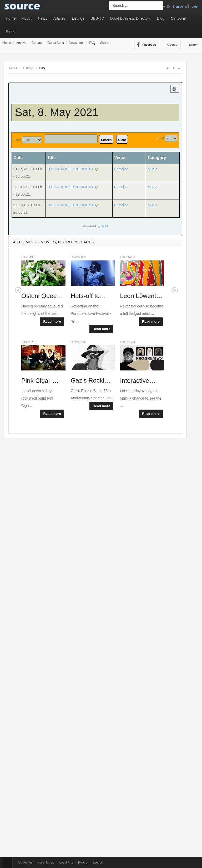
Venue (120, 158)
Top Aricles (25, 862)
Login (195, 7)
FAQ (92, 43)
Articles (59, 18)
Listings (78, 18)
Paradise (121, 169)
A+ (168, 68)
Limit (160, 138)
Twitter (193, 45)
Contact (37, 43)
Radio (11, 32)
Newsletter (76, 43)
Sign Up (178, 7)
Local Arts (66, 862)
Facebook (149, 45)
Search (105, 43)
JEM (105, 226)
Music (152, 169)
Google (172, 45)
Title (51, 158)
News (42, 18)
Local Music (46, 862)
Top (8, 862)
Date (20, 158)
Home (11, 18)
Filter (17, 140)
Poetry (83, 862)
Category (157, 158)
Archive (21, 43)
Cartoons (178, 18)
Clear (122, 140)
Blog (161, 18)
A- (179, 68)
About (27, 18)
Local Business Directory (130, 18)
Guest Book (56, 43)
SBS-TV (97, 18)
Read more (52, 321)
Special (97, 862)
